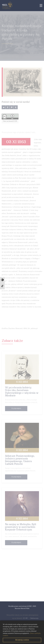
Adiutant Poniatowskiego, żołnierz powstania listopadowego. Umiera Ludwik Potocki (20, 460)
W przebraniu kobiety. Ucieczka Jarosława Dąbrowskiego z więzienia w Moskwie (22, 392)
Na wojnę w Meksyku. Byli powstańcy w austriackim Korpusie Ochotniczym (21, 527)
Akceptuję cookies (22, 640)
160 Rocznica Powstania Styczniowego (14, 55)
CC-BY (25, 618)
